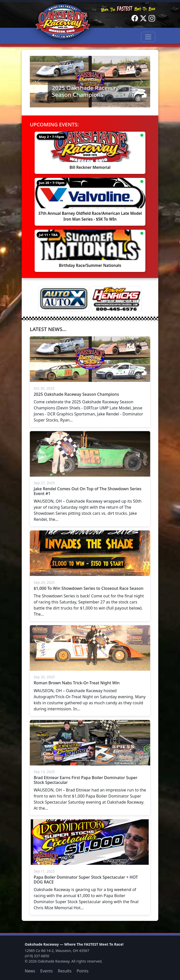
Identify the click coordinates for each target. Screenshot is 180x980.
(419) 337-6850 (37, 956)
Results (65, 971)
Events (46, 971)
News (30, 971)
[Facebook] (135, 18)
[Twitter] (143, 18)
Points (83, 971)
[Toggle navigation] (148, 37)
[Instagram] (152, 18)
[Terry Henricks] (116, 299)
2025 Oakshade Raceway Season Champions (85, 91)
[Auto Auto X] (64, 299)
